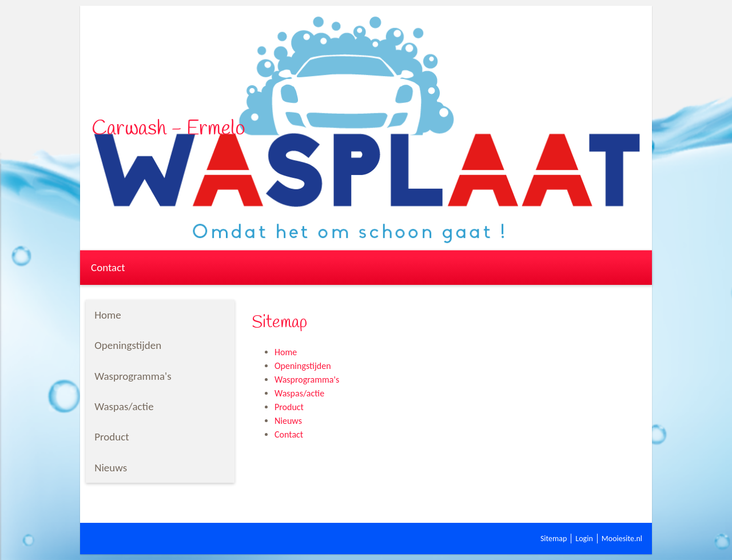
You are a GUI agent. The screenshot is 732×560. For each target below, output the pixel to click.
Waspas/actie (299, 393)
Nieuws (288, 421)
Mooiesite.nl (622, 539)
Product (289, 407)
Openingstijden (303, 366)
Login (584, 539)
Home (286, 352)
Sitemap (554, 539)
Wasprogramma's (307, 380)
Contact (108, 267)
